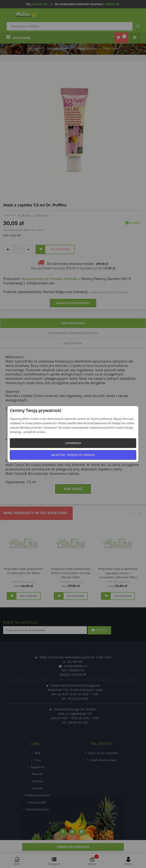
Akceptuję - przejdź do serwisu (73, 455)
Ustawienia (73, 443)
